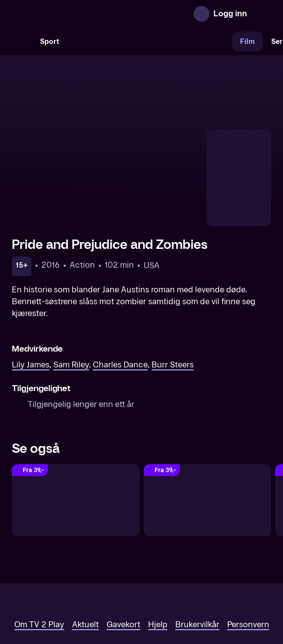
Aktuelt (85, 561)
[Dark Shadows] (76, 437)
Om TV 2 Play (39, 561)
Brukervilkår (197, 561)
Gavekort (123, 561)
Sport (50, 42)
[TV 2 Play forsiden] (86, 14)
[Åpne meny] (261, 14)
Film (247, 42)
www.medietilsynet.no (202, 594)
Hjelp (158, 561)
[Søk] (22, 41)
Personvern (248, 561)
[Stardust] (208, 437)
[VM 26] (150, 41)
